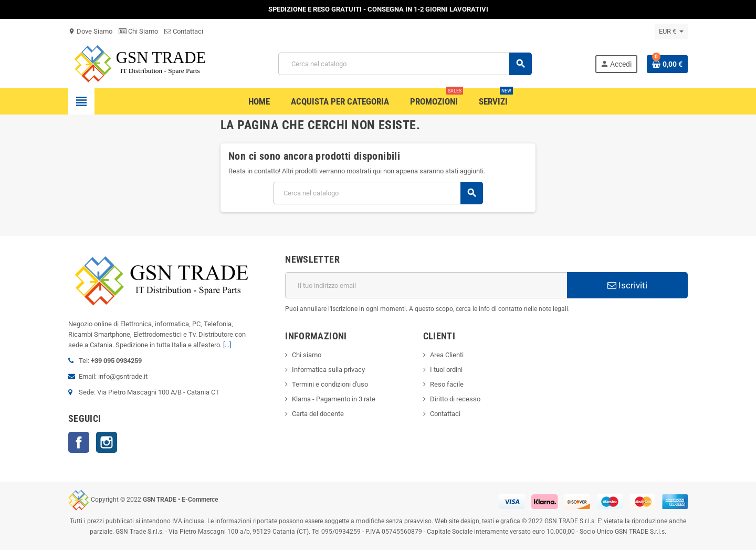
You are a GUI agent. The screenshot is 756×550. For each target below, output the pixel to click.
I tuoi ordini (446, 370)
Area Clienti (447, 355)
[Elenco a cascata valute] (671, 32)
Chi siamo (307, 355)
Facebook (79, 442)
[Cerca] (405, 64)
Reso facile (447, 384)
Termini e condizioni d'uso (330, 384)
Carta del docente (318, 414)
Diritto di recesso (455, 399)
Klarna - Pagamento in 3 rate (334, 399)
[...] (227, 345)
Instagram (107, 442)
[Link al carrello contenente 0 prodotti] (667, 64)
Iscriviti (627, 285)
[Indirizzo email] (426, 285)
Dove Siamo (90, 31)
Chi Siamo (138, 31)
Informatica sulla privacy (328, 370)
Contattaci (184, 31)
